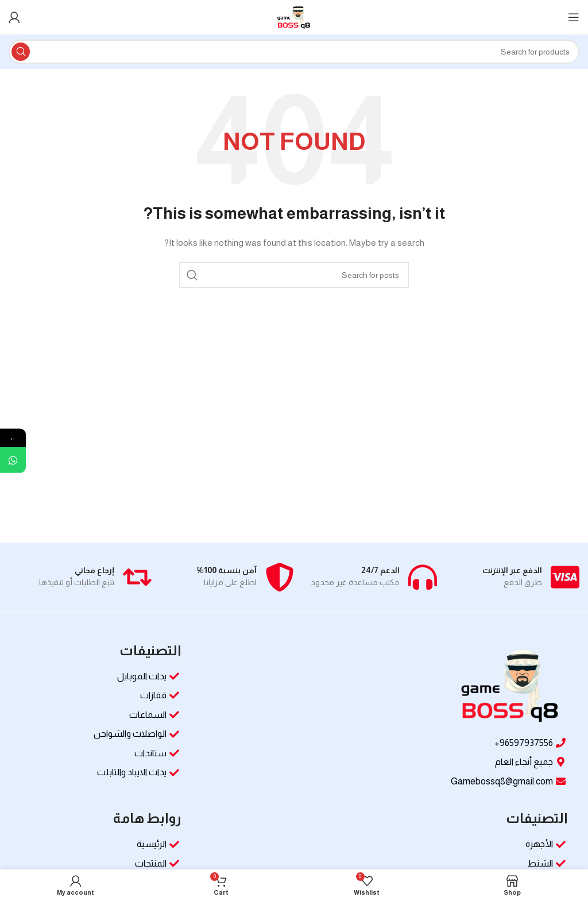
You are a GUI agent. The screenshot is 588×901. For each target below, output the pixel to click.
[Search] (294, 52)
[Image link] (510, 686)
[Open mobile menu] (574, 17)
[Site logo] (294, 17)
